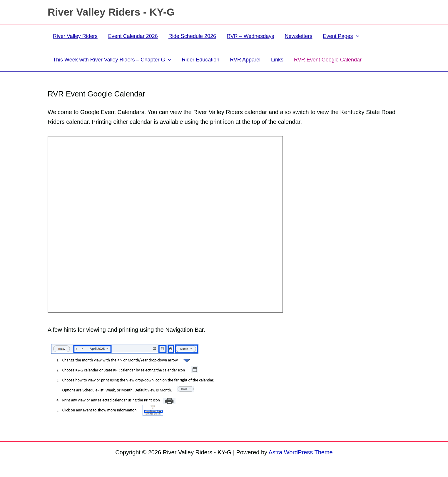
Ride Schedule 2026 (192, 36)
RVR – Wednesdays (250, 36)
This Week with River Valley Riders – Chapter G (112, 60)
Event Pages (341, 36)
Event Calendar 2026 (133, 36)
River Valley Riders (75, 36)
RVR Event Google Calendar (328, 60)
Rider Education (200, 60)
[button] (356, 36)
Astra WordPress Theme (301, 452)
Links (277, 60)
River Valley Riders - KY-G (111, 12)
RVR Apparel (245, 60)
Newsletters (298, 36)
